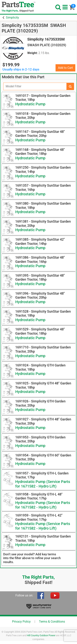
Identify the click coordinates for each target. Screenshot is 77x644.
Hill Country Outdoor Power (41, 635)
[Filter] (35, 86)
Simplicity (12, 18)
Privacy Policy (21, 622)
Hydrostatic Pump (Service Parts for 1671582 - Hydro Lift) (43, 484)
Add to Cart (65, 68)
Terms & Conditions (52, 622)
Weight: (32, 53)
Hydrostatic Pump (30, 104)
